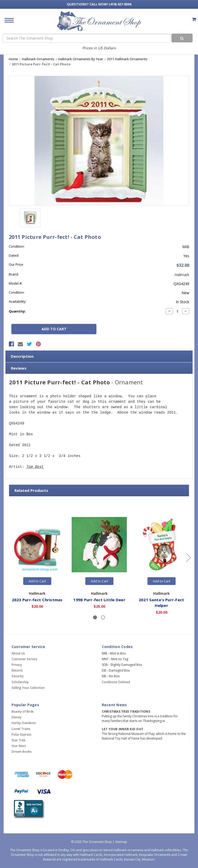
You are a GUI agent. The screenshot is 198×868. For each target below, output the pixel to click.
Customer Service (24, 659)
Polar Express (22, 734)
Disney (16, 717)
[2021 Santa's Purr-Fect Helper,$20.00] (161, 545)
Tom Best (35, 467)
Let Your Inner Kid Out (123, 729)
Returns (17, 670)
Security (18, 676)
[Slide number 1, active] (95, 617)
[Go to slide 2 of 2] (10, 557)
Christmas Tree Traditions (126, 711)
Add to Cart (37, 581)
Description (22, 356)
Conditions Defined (116, 682)
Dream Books (22, 752)
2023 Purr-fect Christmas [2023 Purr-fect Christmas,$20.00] (37, 600)
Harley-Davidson (24, 723)
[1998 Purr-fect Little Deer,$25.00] (99, 545)
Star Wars (19, 746)
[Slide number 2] (103, 617)
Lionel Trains (21, 729)
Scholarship (20, 682)
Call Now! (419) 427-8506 (99, 4)
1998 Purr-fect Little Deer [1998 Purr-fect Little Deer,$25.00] (99, 600)
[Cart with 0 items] (194, 19)
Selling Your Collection (28, 688)
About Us (18, 653)
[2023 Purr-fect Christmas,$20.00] (37, 545)
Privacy (17, 665)
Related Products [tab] (31, 490)
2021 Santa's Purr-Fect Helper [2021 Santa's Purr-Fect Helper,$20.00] (162, 603)
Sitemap (121, 842)
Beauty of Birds (23, 711)
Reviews (19, 368)
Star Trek (19, 740)
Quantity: (17, 311)
